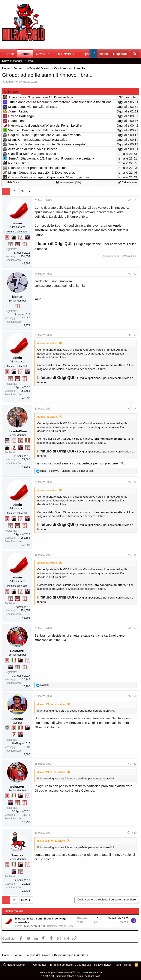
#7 (135, 628)
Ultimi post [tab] (12, 91)
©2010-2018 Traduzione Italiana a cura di (70, 976)
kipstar (17, 297)
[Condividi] (130, 200)
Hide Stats (12, 182)
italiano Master (14, 965)
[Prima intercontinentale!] (24, 244)
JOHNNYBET (65, 54)
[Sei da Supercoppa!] (10, 244)
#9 (135, 764)
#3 (135, 335)
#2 (135, 274)
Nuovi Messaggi (12, 61)
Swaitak (17, 855)
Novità (41, 54)
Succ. (25, 191)
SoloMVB (17, 651)
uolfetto (17, 719)
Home (10, 54)
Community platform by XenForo (70, 973)
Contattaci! (40, 965)
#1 (135, 200)
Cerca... (30, 61)
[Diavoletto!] (7, 237)
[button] (49, 54)
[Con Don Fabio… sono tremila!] (28, 237)
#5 (135, 482)
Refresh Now (128, 182)
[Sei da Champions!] (21, 237)
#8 (135, 696)
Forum (25, 54)
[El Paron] (14, 237)
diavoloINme (17, 431)
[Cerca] (135, 54)
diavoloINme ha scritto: (51, 704)
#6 (135, 555)
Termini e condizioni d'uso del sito (70, 965)
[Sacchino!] (17, 244)
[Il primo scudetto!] (28, 440)
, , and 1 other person (67, 471)
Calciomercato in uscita (60, 926)
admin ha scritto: (47, 343)
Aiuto (118, 965)
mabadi (124, 922)
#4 (135, 409)
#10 (134, 833)
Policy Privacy (103, 965)
